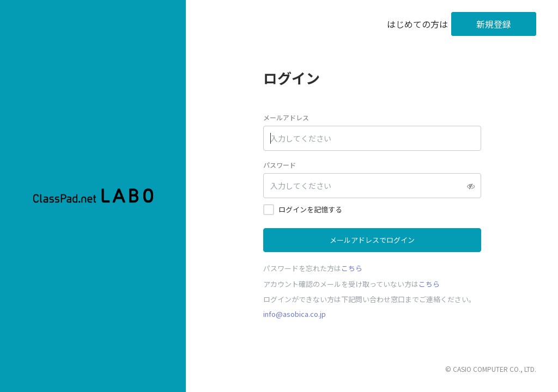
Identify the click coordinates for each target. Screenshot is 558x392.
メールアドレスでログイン (372, 240)
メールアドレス (286, 117)
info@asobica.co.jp (295, 314)
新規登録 (494, 24)
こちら (352, 268)
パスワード (280, 165)
